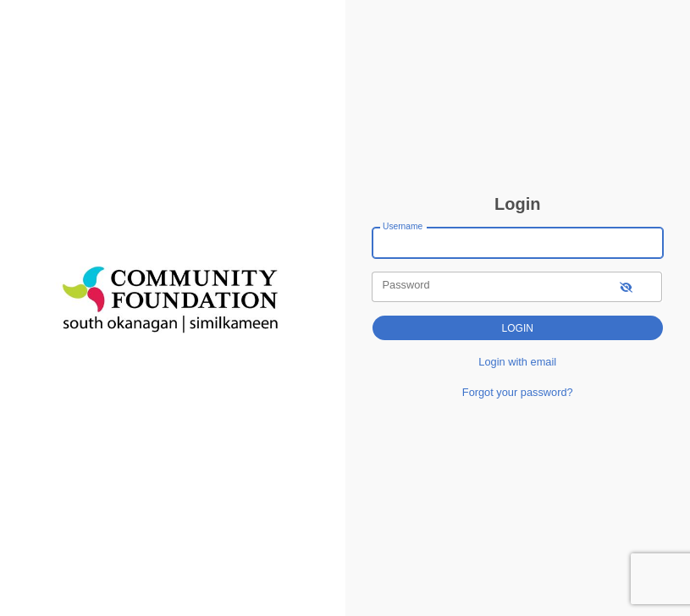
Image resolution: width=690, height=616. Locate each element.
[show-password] (626, 286)
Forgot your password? (518, 392)
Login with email (517, 362)
